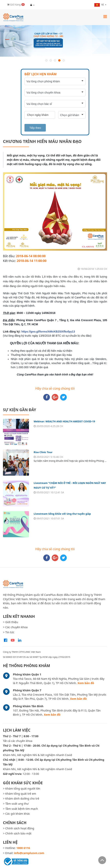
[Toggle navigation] (105, 16)
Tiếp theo (35, 128)
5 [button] (64, 60)
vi (99, 5)
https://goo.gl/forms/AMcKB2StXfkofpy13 (48, 332)
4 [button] (59, 60)
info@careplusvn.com (29, 853)
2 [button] (51, 60)
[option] (55, 41)
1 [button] (46, 60)
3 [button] (55, 60)
